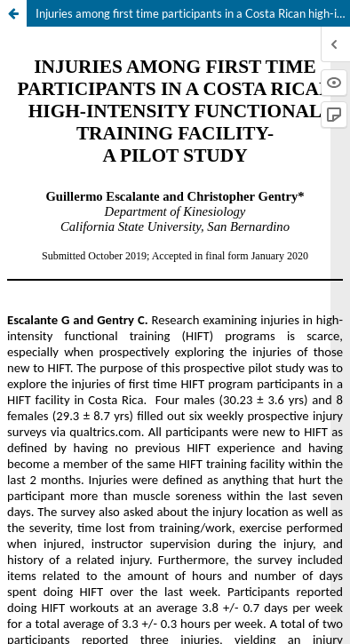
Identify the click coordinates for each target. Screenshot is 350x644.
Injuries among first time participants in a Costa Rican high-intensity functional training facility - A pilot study (193, 13)
